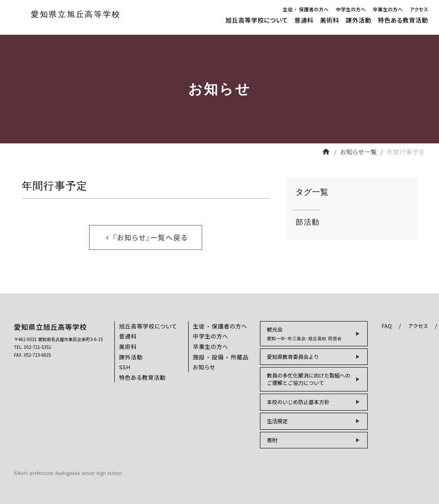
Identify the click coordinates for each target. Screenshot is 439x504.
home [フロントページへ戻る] (326, 152)
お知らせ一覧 (359, 152)
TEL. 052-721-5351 (33, 347)
